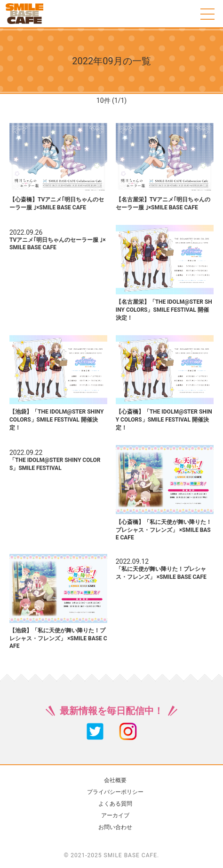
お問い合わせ (115, 827)
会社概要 (115, 780)
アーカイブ (115, 815)
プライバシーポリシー (115, 792)
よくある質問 (115, 804)
